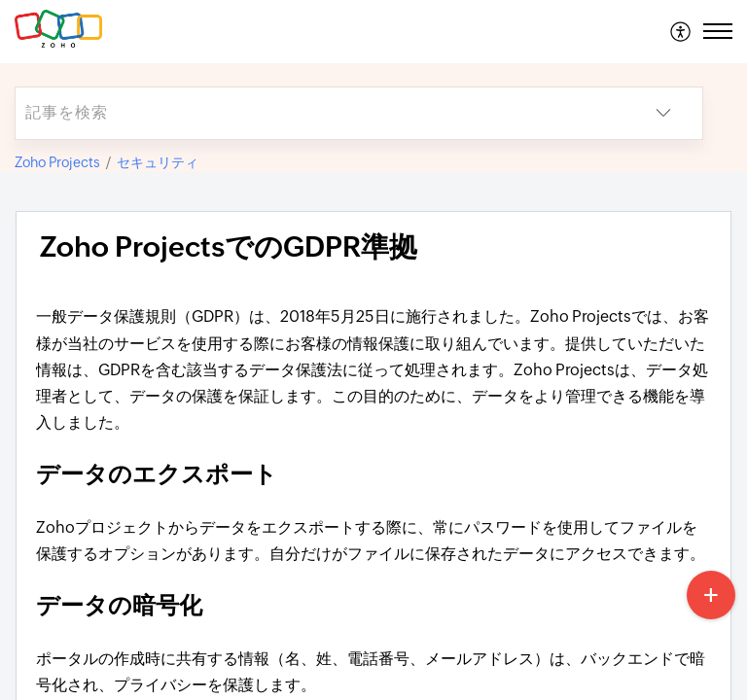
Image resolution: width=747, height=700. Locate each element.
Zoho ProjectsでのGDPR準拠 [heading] (229, 247)
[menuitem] (681, 31)
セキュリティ (158, 162)
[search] (320, 113)
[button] (681, 31)
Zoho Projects (57, 162)
